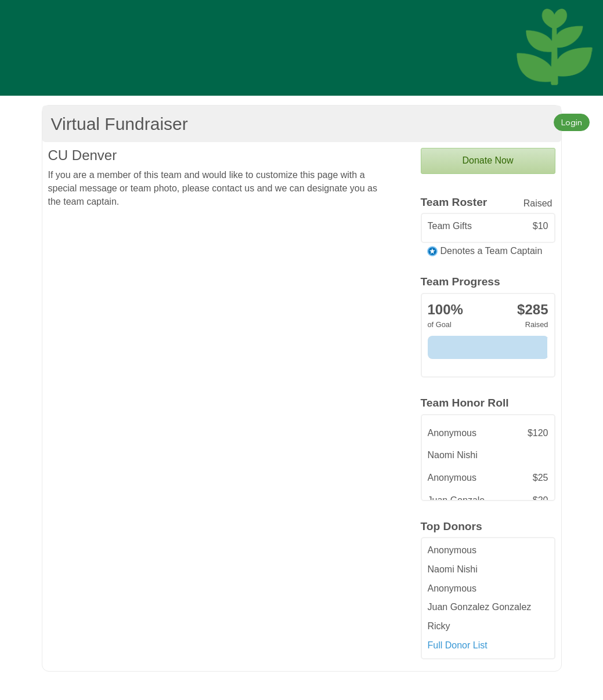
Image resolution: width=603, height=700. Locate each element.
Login (572, 122)
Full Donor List (458, 645)
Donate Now (488, 160)
